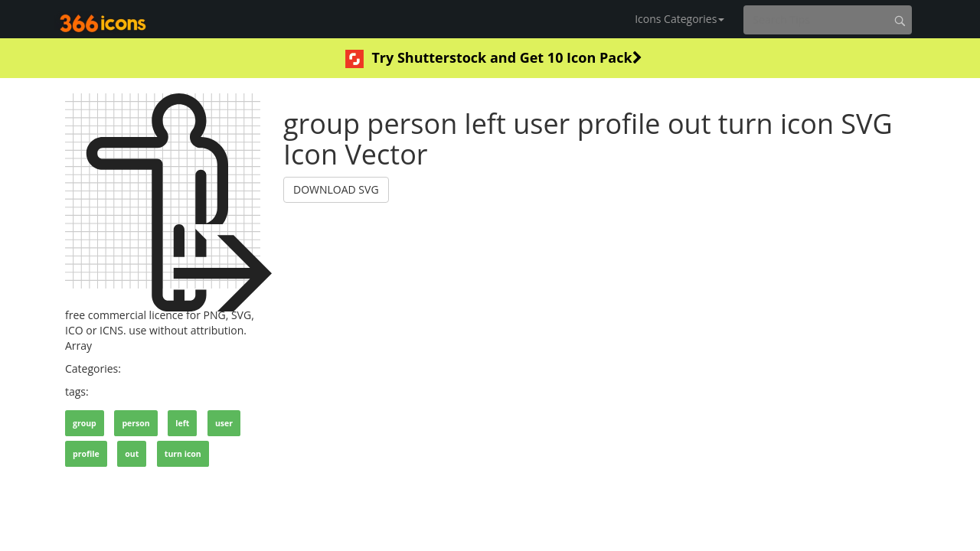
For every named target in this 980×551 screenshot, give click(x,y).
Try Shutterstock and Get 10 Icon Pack (493, 58)
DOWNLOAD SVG (336, 189)
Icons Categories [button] (679, 19)
